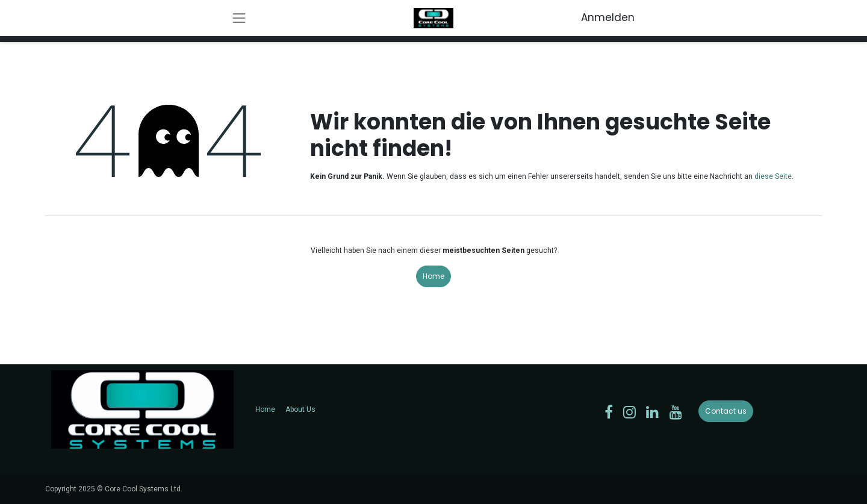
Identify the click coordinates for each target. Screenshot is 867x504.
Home (433, 276)
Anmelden (608, 17)
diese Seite (773, 176)
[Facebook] (609, 412)
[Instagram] (629, 412)
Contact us (726, 411)
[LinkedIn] (652, 412)
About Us (300, 409)
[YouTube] (676, 412)
